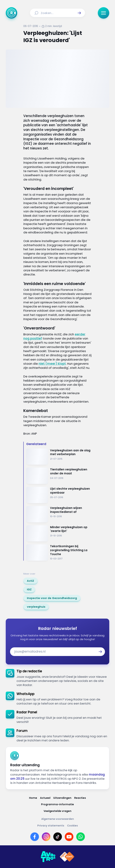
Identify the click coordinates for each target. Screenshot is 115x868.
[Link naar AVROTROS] (48, 857)
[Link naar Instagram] (46, 837)
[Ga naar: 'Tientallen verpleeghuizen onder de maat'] (59, 476)
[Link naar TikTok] (58, 837)
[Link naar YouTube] (69, 837)
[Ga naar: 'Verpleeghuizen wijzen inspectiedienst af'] (59, 514)
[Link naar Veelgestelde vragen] (58, 811)
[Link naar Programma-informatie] (58, 804)
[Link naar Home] (33, 798)
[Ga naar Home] (11, 13)
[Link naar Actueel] (45, 798)
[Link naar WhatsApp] (81, 837)
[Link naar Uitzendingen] (62, 798)
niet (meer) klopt (52, 364)
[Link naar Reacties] (80, 798)
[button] (79, 13)
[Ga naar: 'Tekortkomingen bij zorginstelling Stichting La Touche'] (59, 553)
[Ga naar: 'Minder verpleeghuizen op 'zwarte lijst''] (59, 533)
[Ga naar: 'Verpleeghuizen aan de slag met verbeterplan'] (59, 457)
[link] (30, 581)
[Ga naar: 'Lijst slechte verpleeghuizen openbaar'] (59, 495)
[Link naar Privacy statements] (51, 826)
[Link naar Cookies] (72, 826)
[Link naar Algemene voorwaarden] (58, 819)
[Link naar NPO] (67, 857)
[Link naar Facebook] (35, 837)
